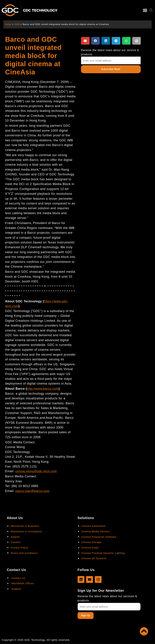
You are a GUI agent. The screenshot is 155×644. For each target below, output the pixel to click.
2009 (18, 24)
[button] (145, 10)
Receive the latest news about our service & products (110, 52)
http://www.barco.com (43, 389)
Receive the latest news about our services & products (107, 598)
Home (8, 24)
